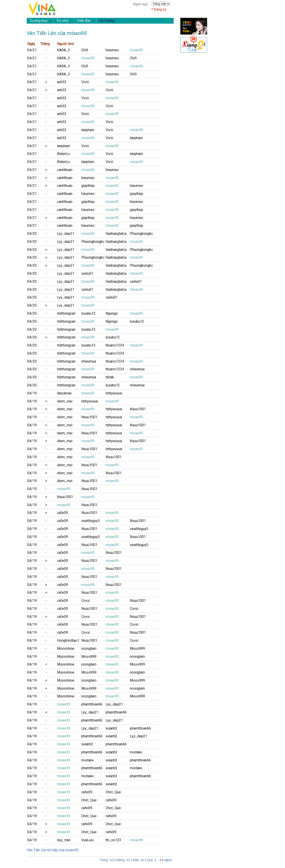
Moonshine (66, 648)
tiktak (110, 377)
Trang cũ (107, 860)
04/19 (32, 393)
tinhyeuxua (114, 393)
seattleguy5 (91, 521)
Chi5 (85, 50)
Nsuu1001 (138, 409)
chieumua (89, 361)
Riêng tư (123, 860)
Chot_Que (113, 792)
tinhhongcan (66, 313)
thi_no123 (113, 840)
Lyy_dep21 (66, 234)
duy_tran (64, 840)
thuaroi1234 (115, 345)
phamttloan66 (92, 704)
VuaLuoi (88, 840)
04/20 (32, 234)
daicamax (64, 393)
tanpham (88, 130)
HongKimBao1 (68, 640)
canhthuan (65, 170)
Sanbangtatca (116, 234)
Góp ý (152, 860)
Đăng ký (160, 9)
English (167, 860)
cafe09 (62, 513)
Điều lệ (138, 860)
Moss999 (137, 648)
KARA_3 (63, 50)
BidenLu (63, 154)
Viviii (85, 82)
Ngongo (112, 313)
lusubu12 (88, 313)
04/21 (32, 50)
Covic (86, 601)
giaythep (88, 186)
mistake (136, 752)
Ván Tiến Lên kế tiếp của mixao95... (54, 850)
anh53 (62, 82)
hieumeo (112, 50)
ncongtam (89, 648)
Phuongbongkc (141, 234)
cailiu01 (87, 273)
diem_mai (65, 401)
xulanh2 (111, 728)
